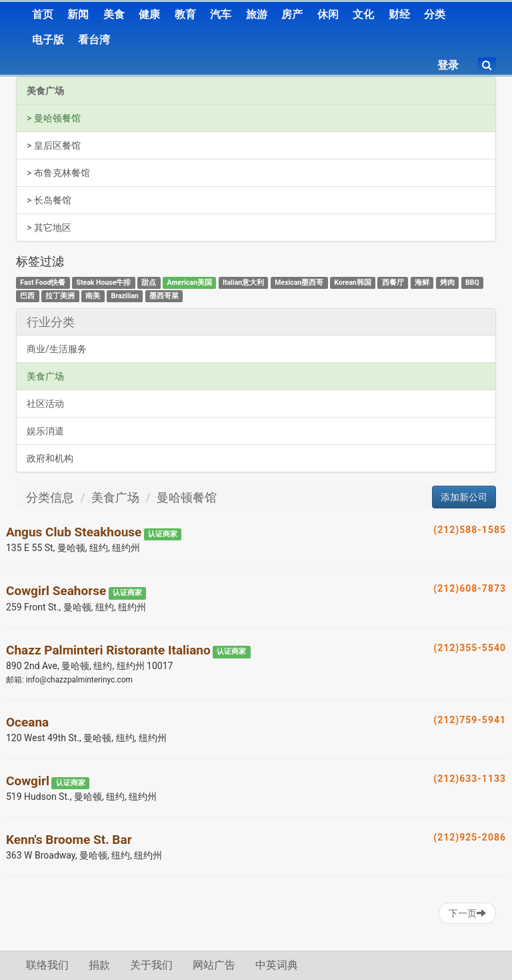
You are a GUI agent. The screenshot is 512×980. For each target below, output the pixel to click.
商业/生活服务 (57, 349)
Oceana (27, 722)
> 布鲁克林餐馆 (58, 173)
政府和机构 (50, 458)
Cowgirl (28, 781)
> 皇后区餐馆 (54, 145)
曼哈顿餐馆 (187, 497)
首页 (43, 14)
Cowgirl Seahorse (56, 591)
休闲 (328, 14)
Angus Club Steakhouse (74, 532)
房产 (292, 14)
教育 (185, 14)
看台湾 (94, 40)
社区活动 (45, 404)
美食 (114, 14)
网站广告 (214, 965)
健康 (149, 14)
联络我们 (47, 965)
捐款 (99, 965)
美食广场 (45, 91)
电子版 (48, 40)
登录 (448, 65)
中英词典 (277, 965)
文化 (363, 14)
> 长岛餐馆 (49, 200)
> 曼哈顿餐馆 (54, 118)
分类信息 (50, 497)
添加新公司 (464, 497)
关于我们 (151, 965)
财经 (399, 14)
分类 (435, 14)
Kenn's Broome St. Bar (69, 840)
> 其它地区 (49, 227)
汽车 (221, 14)
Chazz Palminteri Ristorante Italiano (108, 650)
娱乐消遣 (45, 431)
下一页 (467, 913)
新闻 (78, 14)
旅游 (257, 14)
